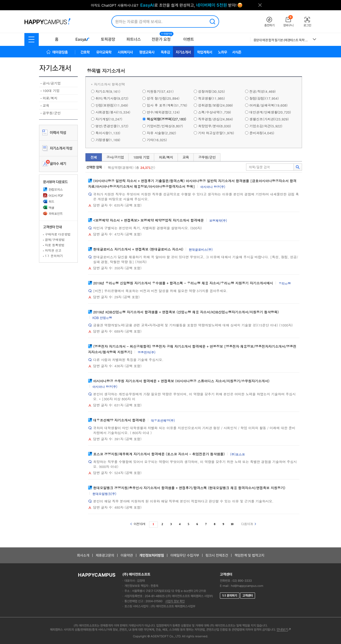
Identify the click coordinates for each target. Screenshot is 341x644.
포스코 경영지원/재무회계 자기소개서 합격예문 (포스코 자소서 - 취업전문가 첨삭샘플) (159, 454)
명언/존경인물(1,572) (112, 126)
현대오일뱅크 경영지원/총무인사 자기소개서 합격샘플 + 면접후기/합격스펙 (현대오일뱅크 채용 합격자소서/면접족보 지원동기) (189, 488)
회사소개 (83, 555)
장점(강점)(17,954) (264, 98)
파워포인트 (53, 213)
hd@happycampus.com (247, 586)
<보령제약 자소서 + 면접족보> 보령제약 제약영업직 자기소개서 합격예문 (148, 220)
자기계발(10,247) (109, 119)
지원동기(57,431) (160, 91)
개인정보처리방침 (152, 555)
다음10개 (249, 524)
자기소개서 (58, 68)
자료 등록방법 (55, 245)
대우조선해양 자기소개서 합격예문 (119, 420)
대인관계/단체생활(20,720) (270, 112)
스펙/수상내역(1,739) (215, 112)
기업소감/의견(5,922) (266, 126)
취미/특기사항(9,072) (112, 98)
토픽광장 (108, 39)
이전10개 (138, 524)
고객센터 (248, 596)
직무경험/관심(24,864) (216, 119)
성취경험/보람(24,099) (216, 105)
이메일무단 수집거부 (185, 555)
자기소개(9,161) (108, 91)
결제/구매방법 (55, 239)
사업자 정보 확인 (175, 601)
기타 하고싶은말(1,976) (216, 133)
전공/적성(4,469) (262, 91)
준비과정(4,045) (262, 133)
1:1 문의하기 (54, 256)
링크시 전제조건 (217, 555)
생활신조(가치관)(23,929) (269, 119)
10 (232, 524)
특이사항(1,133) (108, 133)
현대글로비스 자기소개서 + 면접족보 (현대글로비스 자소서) (138, 249)
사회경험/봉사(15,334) (113, 112)
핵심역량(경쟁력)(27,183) (166, 119)
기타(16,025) (157, 140)
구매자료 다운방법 (58, 234)
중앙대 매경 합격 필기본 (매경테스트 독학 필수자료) (281, 40)
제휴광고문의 (105, 555)
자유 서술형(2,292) (161, 133)
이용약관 (127, 555)
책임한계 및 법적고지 (249, 555)
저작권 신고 (53, 250)
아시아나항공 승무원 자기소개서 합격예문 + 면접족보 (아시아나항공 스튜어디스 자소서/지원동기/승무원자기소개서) (181, 381)
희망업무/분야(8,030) (215, 126)
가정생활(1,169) (108, 140)
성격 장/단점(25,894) (163, 98)
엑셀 (49, 207)
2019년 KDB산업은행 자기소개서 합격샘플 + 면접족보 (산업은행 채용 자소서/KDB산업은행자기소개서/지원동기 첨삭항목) (186, 312)
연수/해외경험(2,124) (163, 112)
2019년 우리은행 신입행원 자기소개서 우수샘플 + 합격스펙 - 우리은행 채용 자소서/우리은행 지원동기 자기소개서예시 (183, 283)
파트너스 (134, 39)
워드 (49, 201)
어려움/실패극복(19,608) (269, 105)
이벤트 (189, 39)
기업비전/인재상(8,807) (165, 126)
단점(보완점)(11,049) (112, 105)
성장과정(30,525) (212, 91)
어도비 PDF (53, 195)
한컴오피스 (53, 189)
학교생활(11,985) (212, 98)
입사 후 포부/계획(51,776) (167, 105)
